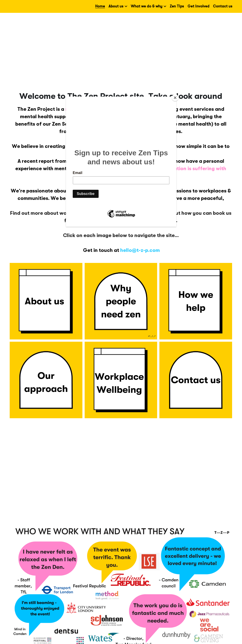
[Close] (175, 98)
